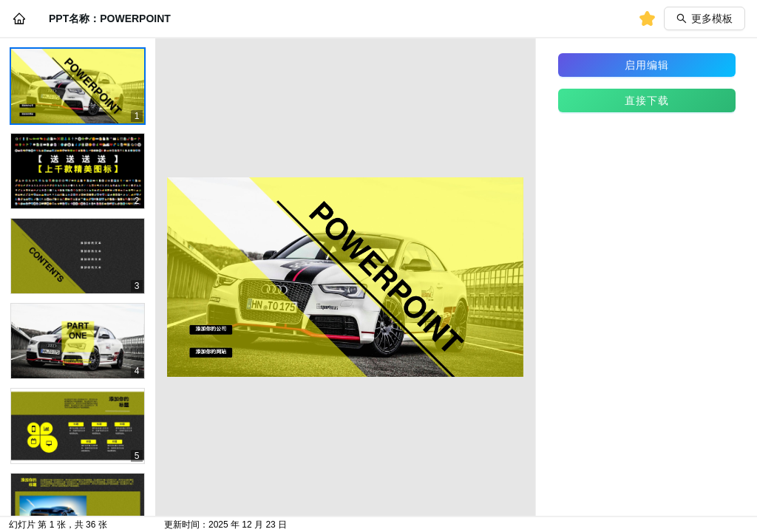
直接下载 (647, 100)
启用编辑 (647, 65)
